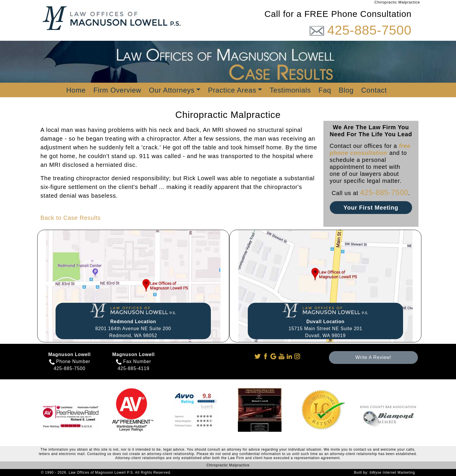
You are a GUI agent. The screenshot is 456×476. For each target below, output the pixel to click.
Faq (325, 90)
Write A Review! (373, 357)
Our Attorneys (172, 90)
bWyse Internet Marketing (392, 473)
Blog (346, 90)
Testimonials (290, 90)
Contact (374, 90)
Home (76, 90)
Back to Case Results (71, 218)
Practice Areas (232, 90)
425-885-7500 (369, 30)
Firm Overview (117, 90)
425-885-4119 (133, 368)
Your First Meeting (371, 208)
